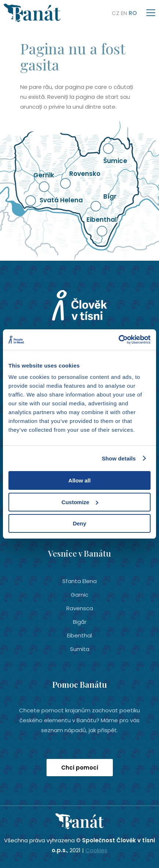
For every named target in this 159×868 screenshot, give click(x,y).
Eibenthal (79, 635)
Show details (119, 458)
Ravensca (80, 608)
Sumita (80, 649)
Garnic (79, 595)
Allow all (80, 480)
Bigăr (80, 622)
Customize (80, 502)
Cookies (96, 850)
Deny (80, 523)
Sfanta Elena (79, 581)
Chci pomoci (80, 768)
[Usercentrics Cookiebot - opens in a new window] (119, 340)
